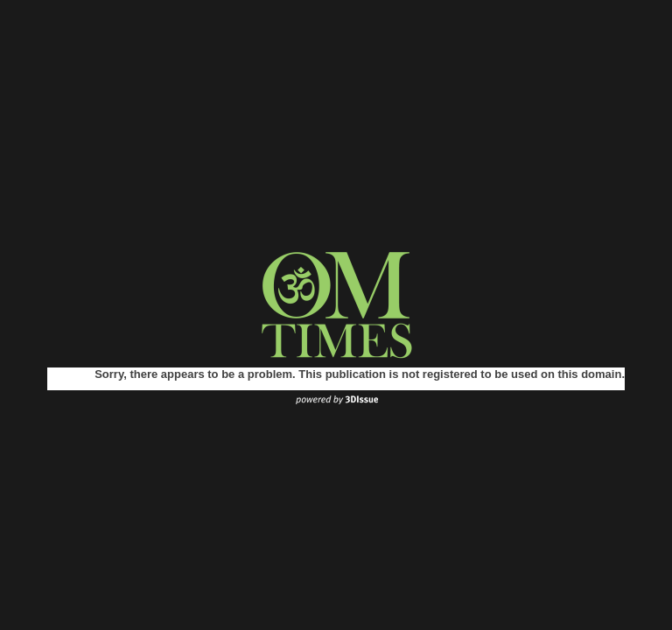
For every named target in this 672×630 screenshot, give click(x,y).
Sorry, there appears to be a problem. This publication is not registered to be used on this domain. (360, 374)
